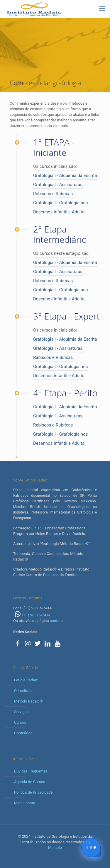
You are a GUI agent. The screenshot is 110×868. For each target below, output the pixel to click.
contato (56, 621)
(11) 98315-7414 (32, 615)
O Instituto (23, 691)
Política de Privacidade (33, 792)
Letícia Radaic (26, 680)
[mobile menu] (102, 9)
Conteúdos (23, 733)
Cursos (20, 722)
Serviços (21, 712)
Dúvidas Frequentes (31, 771)
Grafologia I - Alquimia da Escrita (65, 175)
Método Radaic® (28, 701)
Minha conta (25, 803)
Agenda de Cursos (30, 782)
